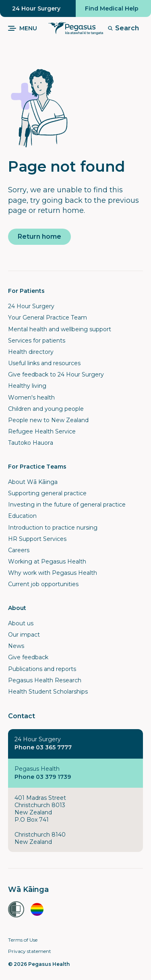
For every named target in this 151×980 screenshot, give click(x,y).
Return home (39, 237)
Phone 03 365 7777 (43, 747)
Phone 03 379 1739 (43, 777)
